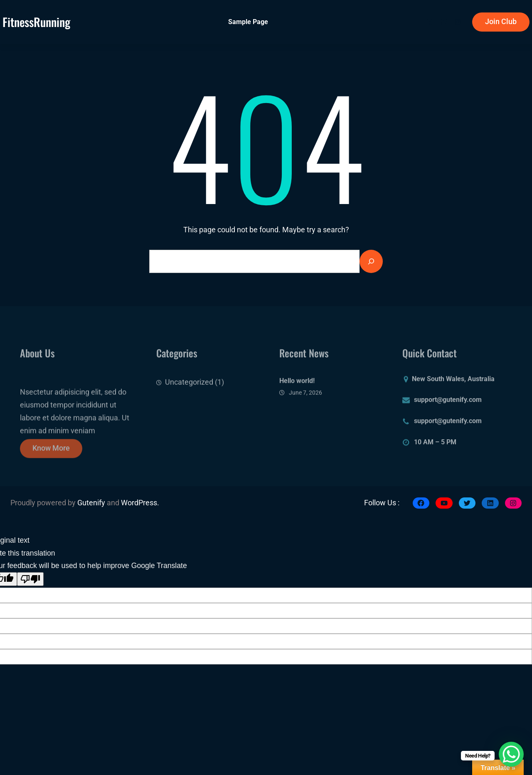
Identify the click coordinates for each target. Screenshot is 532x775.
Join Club (501, 22)
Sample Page (248, 22)
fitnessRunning (36, 22)
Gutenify (92, 503)
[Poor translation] (30, 579)
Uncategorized (189, 387)
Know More (51, 453)
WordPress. (140, 503)
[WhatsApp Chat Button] (511, 754)
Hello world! (297, 387)
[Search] (371, 261)
